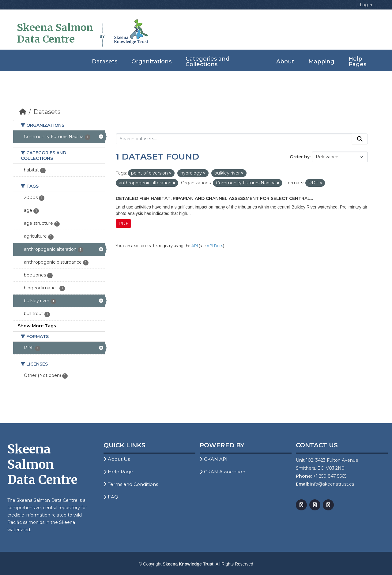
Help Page (118, 472)
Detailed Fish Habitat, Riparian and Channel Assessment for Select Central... (214, 198)
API (195, 246)
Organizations (151, 62)
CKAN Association (222, 472)
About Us (117, 459)
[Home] (23, 112)
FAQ (111, 497)
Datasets (105, 62)
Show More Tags (37, 326)
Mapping (321, 62)
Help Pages (357, 62)
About (285, 62)
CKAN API (214, 459)
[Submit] (360, 139)
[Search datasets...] (234, 139)
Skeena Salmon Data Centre (55, 33)
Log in (366, 5)
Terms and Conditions (131, 484)
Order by (300, 157)
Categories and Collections (207, 62)
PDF (123, 224)
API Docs (215, 246)
